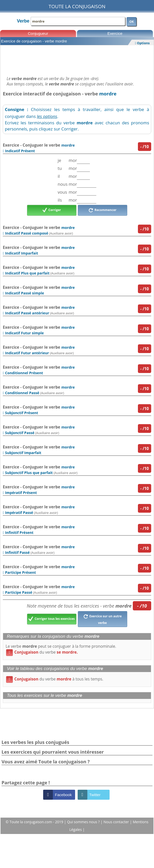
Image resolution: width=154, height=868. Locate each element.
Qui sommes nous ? (84, 822)
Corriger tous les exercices (51, 619)
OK (132, 22)
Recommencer (102, 210)
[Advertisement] (77, 59)
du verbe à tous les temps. (55, 679)
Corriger (52, 210)
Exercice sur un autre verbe (103, 619)
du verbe (42, 652)
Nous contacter (117, 822)
